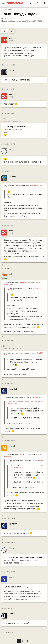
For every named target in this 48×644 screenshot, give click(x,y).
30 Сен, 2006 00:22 (8, 543)
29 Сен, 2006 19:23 (8, 269)
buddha (12, 614)
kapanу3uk (13, 389)
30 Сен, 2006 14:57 (8, 608)
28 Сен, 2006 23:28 (8, 113)
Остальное (7, 9)
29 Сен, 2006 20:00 (8, 341)
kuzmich (12, 446)
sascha (21, 353)
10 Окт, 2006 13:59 (35, 21)
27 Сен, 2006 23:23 (8, 65)
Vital (10, 577)
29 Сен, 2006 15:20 (8, 225)
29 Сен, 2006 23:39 (8, 441)
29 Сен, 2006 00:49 (8, 144)
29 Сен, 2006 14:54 (8, 171)
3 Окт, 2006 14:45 (7, 632)
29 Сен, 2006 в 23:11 (36, 398)
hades (11, 274)
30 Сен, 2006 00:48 (8, 572)
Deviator (22, 21)
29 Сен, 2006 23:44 (8, 518)
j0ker (20, 185)
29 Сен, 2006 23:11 (8, 384)
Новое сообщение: (10, 21)
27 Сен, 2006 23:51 (8, 89)
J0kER (11, 150)
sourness (12, 177)
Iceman (11, 70)
